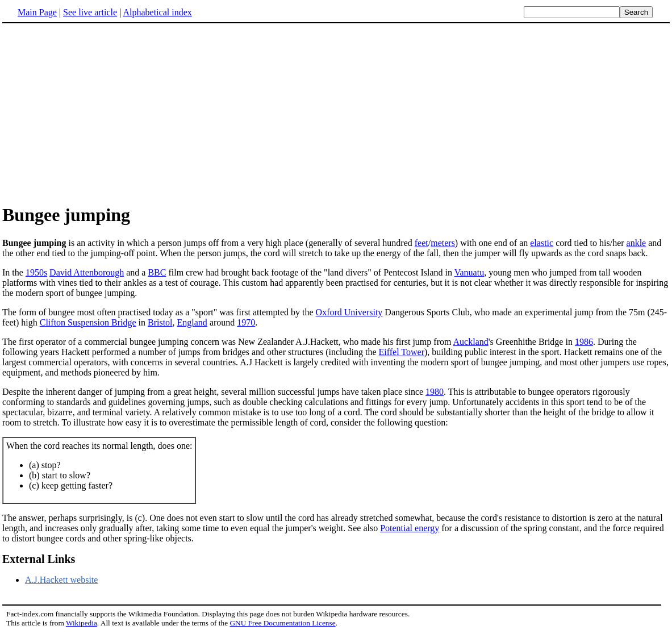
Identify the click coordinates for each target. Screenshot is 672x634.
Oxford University (349, 312)
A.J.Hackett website (61, 580)
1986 (584, 342)
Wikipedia (82, 623)
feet (421, 243)
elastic (542, 243)
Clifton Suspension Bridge (88, 322)
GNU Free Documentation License (282, 623)
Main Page (37, 12)
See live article (90, 12)
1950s (36, 272)
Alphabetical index (157, 12)
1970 (246, 322)
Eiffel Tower (401, 352)
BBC (157, 272)
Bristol (160, 322)
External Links (39, 559)
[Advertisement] (98, 113)
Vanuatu (469, 272)
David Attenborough (87, 272)
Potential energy (410, 528)
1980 (435, 392)
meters (443, 243)
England (192, 322)
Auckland (471, 342)
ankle (636, 243)
